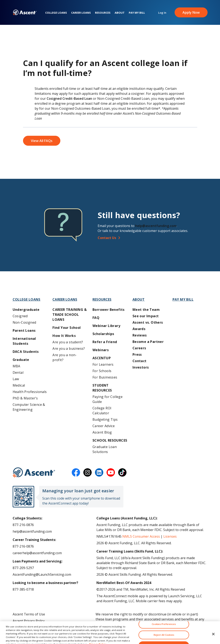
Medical (19, 385)
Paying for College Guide (108, 399)
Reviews (140, 335)
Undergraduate (26, 310)
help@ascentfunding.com (156, 226)
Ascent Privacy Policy (29, 621)
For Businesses (105, 377)
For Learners (103, 364)
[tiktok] (122, 472)
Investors (141, 367)
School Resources (110, 440)
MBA (16, 366)
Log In (162, 13)
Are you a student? (68, 342)
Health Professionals (30, 392)
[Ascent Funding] (34, 472)
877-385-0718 (23, 589)
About (120, 13)
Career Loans (81, 13)
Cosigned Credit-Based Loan (69, 99)
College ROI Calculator (102, 411)
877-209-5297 (23, 568)
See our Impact (146, 316)
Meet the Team (146, 310)
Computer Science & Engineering (29, 407)
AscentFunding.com (152, 624)
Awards (139, 329)
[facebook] (76, 472)
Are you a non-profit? (65, 357)
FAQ (96, 318)
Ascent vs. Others (148, 322)
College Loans (56, 13)
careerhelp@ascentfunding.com (37, 553)
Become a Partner (148, 342)
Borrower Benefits (109, 310)
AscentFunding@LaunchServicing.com (42, 574)
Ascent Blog (102, 432)
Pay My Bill (137, 13)
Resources (103, 13)
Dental (18, 372)
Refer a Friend (105, 342)
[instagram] (88, 472)
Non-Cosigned (24, 322)
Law (16, 379)
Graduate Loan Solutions (105, 449)
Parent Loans (24, 330)
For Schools (102, 371)
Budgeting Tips (105, 419)
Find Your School (67, 328)
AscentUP (102, 358)
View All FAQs (42, 141)
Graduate (21, 360)
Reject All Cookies (164, 638)
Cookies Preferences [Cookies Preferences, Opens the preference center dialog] (164, 628)
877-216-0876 (23, 525)
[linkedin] (99, 472)
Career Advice (104, 426)
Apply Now (191, 12)
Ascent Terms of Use (29, 614)
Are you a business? (69, 348)
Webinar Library (106, 326)
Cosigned (20, 316)
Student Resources (102, 388)
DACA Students (26, 352)
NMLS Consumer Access (141, 536)
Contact (140, 361)
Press (137, 354)
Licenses (170, 536)
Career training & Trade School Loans (70, 315)
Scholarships (103, 334)
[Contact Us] (154, 238)
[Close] (213, 638)
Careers (139, 348)
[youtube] (111, 472)
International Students (24, 341)
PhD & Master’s (25, 398)
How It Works (64, 336)
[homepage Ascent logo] (25, 13)
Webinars (101, 350)
